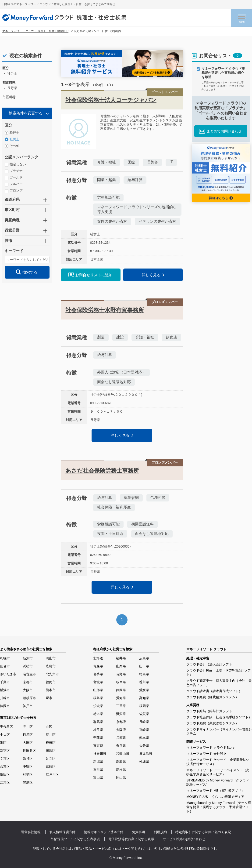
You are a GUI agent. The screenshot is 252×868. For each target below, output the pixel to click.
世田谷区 (29, 751)
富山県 (98, 777)
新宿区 (5, 751)
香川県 (144, 682)
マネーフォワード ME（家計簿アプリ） (215, 791)
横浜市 (5, 690)
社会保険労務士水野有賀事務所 (105, 310)
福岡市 (51, 682)
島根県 (121, 770)
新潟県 (98, 762)
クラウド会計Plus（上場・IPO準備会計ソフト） (218, 672)
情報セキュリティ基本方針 (104, 832)
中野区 (28, 766)
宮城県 (98, 682)
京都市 (28, 682)
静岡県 (121, 690)
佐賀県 (144, 714)
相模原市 (29, 698)
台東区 (5, 766)
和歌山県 (123, 754)
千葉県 (98, 738)
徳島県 (144, 674)
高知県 (144, 698)
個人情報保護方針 (62, 832)
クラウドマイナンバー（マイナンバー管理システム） (219, 731)
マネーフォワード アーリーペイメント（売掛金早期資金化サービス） (218, 772)
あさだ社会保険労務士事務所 (102, 470)
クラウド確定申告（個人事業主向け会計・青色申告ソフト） (219, 683)
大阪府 (121, 730)
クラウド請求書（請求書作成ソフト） (214, 691)
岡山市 (51, 658)
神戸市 (28, 706)
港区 (3, 743)
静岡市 (5, 706)
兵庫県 (121, 738)
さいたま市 (8, 674)
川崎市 (5, 698)
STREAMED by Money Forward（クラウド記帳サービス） (218, 782)
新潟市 (28, 658)
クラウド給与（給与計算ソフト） (211, 711)
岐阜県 (121, 682)
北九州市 (52, 674)
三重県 (121, 706)
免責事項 (138, 832)
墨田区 (5, 774)
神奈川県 (100, 754)
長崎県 (144, 722)
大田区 (28, 743)
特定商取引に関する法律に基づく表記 (203, 832)
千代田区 (7, 727)
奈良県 (121, 746)
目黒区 (28, 735)
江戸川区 (52, 774)
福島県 (98, 698)
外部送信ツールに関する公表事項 (75, 839)
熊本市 (51, 690)
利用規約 (160, 832)
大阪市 (28, 690)
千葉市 (5, 682)
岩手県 (98, 674)
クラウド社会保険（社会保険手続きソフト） (219, 717)
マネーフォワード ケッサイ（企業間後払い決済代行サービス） (218, 762)
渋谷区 (28, 759)
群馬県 (98, 722)
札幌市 (5, 658)
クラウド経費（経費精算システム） (213, 697)
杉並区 (28, 774)
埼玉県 (98, 730)
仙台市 (5, 666)
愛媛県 (144, 690)
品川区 (28, 727)
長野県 (121, 674)
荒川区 (51, 735)
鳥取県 (121, 762)
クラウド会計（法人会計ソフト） (211, 664)
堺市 (49, 698)
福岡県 (144, 706)
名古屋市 (29, 674)
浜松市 (28, 666)
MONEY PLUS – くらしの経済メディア (215, 797)
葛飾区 (51, 766)
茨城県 (98, 706)
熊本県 (144, 738)
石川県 (98, 770)
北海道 (98, 658)
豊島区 (28, 782)
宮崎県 (144, 730)
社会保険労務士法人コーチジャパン (111, 100)
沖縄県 (144, 762)
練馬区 (51, 751)
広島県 (144, 658)
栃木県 (98, 714)
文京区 (5, 759)
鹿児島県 (146, 754)
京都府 (121, 722)
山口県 (144, 666)
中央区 (5, 735)
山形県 (98, 690)
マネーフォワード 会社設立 (206, 754)
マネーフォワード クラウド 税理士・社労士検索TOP (35, 31)
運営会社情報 (31, 832)
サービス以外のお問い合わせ (184, 839)
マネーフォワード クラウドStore (210, 748)
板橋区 (51, 743)
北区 (49, 727)
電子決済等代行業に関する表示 (131, 839)
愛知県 (121, 698)
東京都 (98, 746)
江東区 (5, 782)
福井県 (121, 658)
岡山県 (121, 777)
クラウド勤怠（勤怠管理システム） (213, 723)
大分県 (144, 746)
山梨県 (121, 666)
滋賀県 (121, 714)
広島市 (51, 666)
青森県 (98, 666)
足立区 (51, 759)
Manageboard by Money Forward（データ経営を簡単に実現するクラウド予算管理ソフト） (219, 807)
